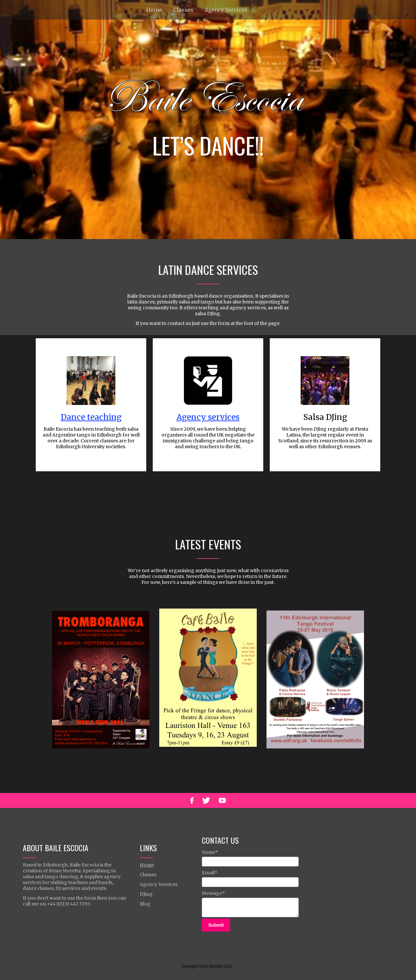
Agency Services (226, 10)
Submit (216, 925)
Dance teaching (91, 417)
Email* (210, 873)
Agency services (208, 417)
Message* (213, 893)
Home (154, 10)
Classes (183, 10)
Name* (210, 852)
